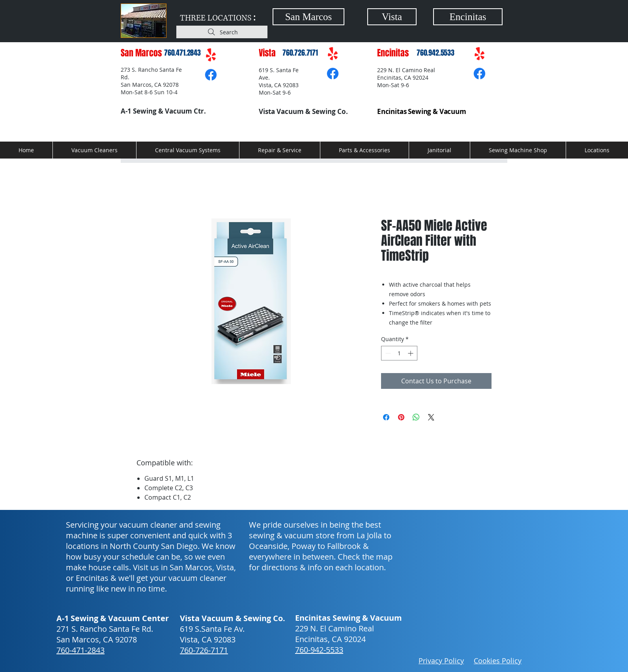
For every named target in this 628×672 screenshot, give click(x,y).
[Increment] (411, 353)
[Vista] (392, 17)
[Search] (222, 32)
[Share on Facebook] (386, 417)
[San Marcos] (308, 17)
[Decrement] (387, 353)
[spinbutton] (399, 353)
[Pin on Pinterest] (401, 417)
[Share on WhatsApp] (416, 417)
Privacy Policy (441, 661)
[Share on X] (431, 417)
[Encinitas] (468, 17)
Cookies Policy (498, 661)
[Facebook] (211, 75)
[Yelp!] (211, 55)
